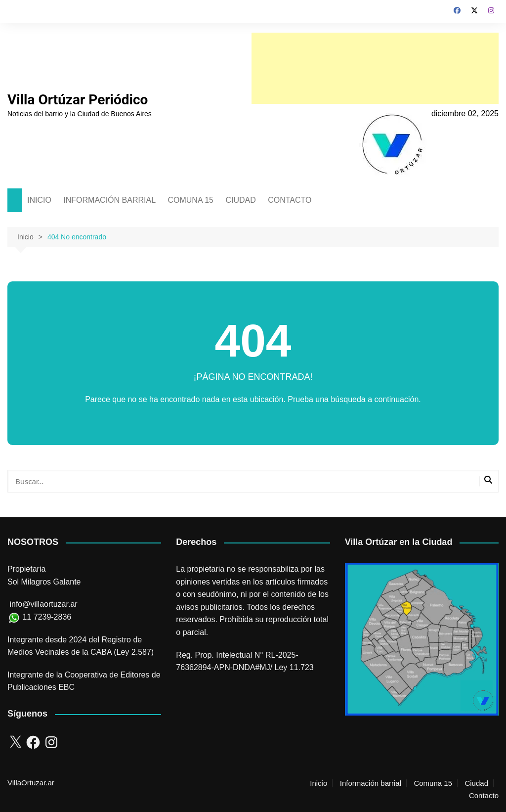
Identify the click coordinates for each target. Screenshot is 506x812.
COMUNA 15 (190, 200)
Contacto (484, 796)
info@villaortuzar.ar (43, 604)
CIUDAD (240, 200)
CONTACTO (290, 200)
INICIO (39, 200)
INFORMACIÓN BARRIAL (109, 200)
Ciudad (476, 783)
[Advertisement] (375, 68)
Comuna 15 (433, 783)
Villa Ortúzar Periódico (78, 100)
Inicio (318, 783)
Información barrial (371, 783)
